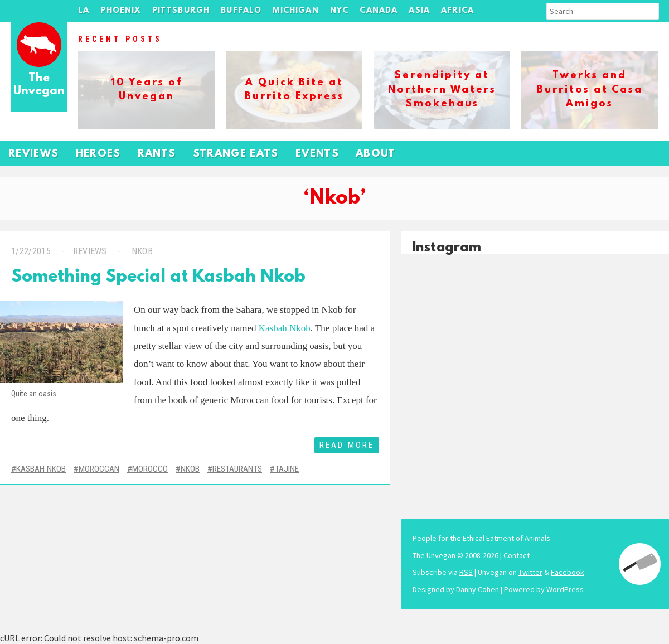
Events (317, 154)
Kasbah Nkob (285, 328)
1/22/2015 (31, 251)
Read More (347, 445)
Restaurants (237, 469)
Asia (419, 11)
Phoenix (120, 11)
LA (84, 11)
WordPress (565, 589)
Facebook (568, 572)
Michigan (295, 11)
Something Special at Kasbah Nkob (158, 277)
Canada (379, 11)
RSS (466, 572)
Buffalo (241, 11)
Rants (157, 154)
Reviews (34, 154)
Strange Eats (236, 154)
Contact (517, 555)
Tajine (287, 469)
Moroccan (99, 469)
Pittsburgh (181, 11)
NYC (340, 11)
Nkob (141, 251)
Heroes (98, 154)
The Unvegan (39, 85)
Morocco (150, 469)
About (376, 154)
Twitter (530, 572)
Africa (457, 11)
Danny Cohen (477, 589)
